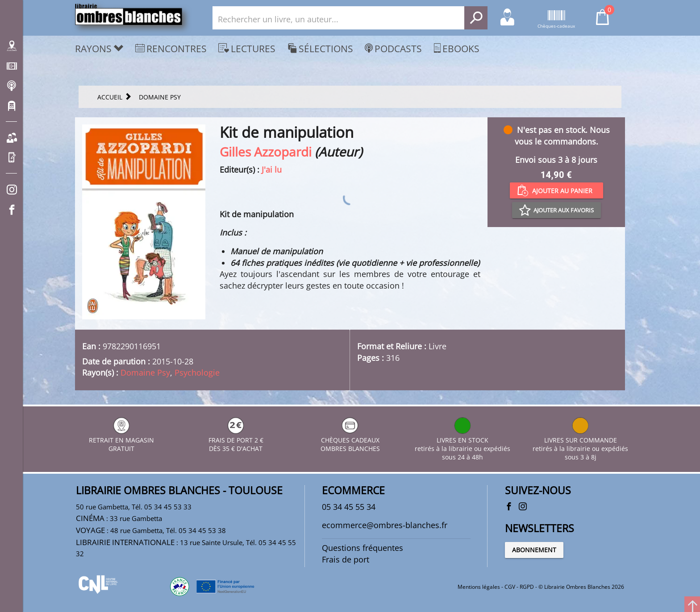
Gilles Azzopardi (266, 152)
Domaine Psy (145, 372)
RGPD (527, 587)
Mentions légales (479, 587)
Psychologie (197, 372)
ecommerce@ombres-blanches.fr (385, 525)
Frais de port (346, 559)
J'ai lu (272, 170)
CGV (510, 587)
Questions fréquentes (362, 548)
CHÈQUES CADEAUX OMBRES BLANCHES (350, 440)
